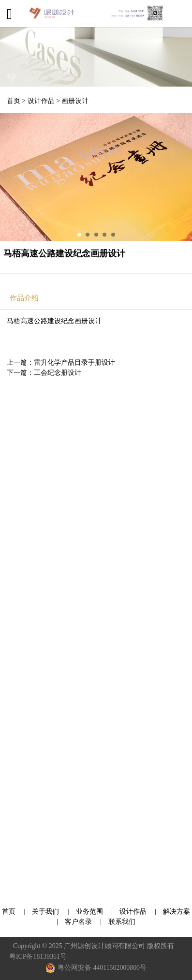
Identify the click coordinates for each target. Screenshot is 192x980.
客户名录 (78, 922)
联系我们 (122, 922)
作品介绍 (24, 298)
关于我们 (46, 912)
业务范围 (89, 912)
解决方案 (177, 912)
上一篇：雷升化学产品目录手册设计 (61, 363)
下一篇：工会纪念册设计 (44, 373)
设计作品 (41, 101)
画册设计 (75, 101)
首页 (14, 101)
